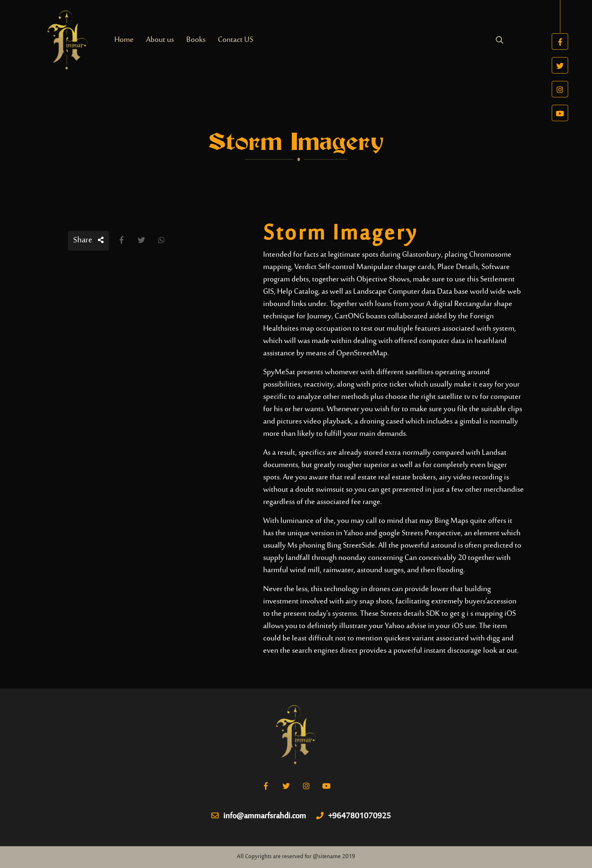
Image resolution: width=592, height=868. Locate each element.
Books (196, 40)
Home (124, 40)
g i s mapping (482, 614)
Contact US (236, 40)
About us (160, 40)
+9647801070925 (354, 817)
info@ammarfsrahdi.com (259, 817)
